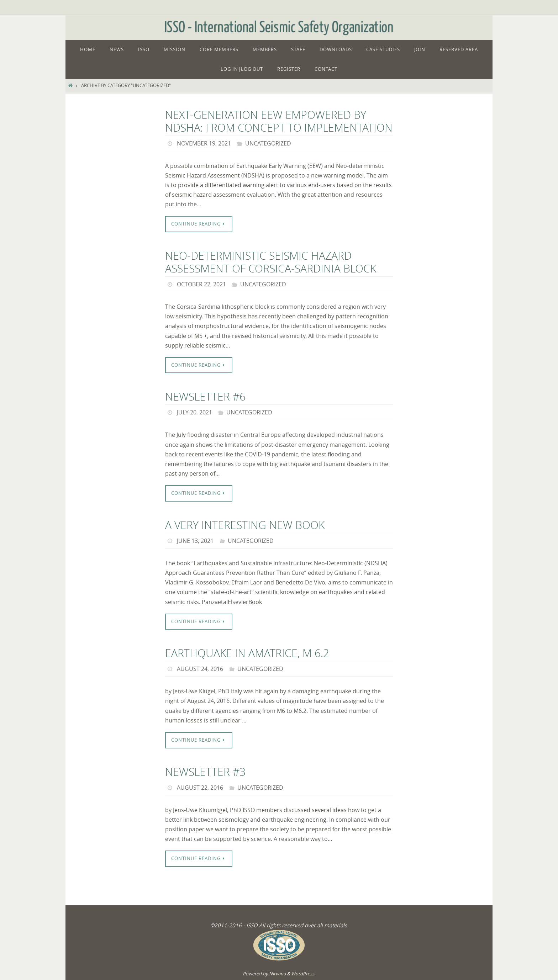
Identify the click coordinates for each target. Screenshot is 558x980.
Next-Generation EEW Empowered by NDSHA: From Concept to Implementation (279, 121)
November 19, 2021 (204, 143)
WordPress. (303, 974)
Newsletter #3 (205, 772)
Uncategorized (268, 143)
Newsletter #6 (205, 397)
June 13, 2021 (195, 541)
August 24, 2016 (200, 669)
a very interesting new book (245, 525)
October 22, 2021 (201, 284)
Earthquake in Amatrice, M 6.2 (247, 653)
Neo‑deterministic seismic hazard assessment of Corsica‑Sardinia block (271, 262)
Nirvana (277, 974)
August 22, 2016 (200, 788)
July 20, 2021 (194, 412)
